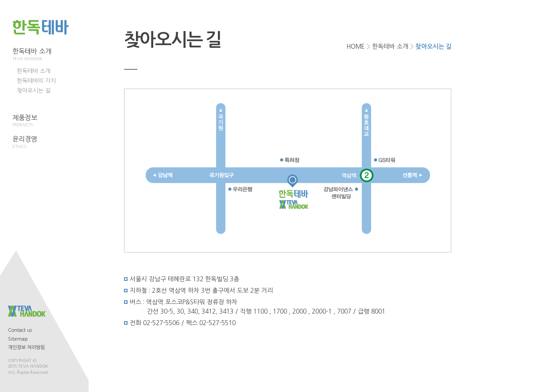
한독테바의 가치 (36, 81)
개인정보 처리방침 (26, 347)
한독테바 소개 (34, 54)
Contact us (20, 330)
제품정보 (34, 121)
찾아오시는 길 (34, 91)
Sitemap (18, 339)
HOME (356, 47)
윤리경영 (34, 142)
